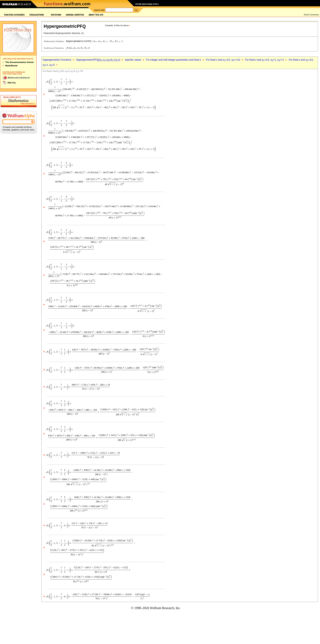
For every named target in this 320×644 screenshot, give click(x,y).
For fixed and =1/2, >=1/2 (223, 60)
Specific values (133, 60)
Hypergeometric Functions (57, 60)
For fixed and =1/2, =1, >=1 (265, 60)
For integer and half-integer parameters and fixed (173, 60)
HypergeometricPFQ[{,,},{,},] (98, 60)
